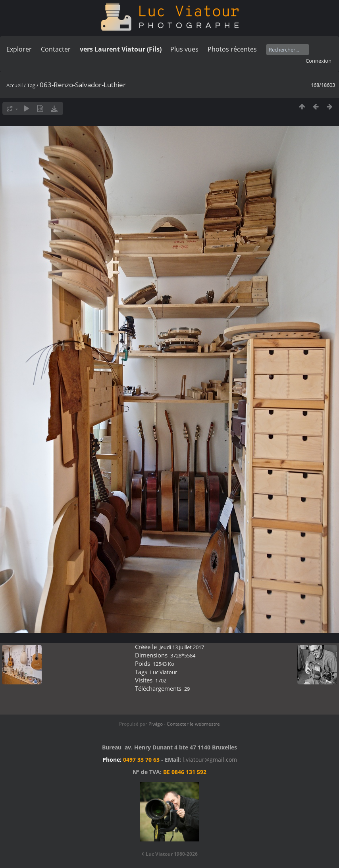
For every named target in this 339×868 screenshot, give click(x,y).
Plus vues (184, 49)
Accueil (14, 85)
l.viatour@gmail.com (210, 760)
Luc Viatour (164, 672)
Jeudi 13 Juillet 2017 (182, 647)
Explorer (19, 49)
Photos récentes (232, 49)
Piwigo (156, 724)
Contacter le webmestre (193, 724)
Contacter (56, 49)
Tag (31, 85)
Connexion (319, 61)
